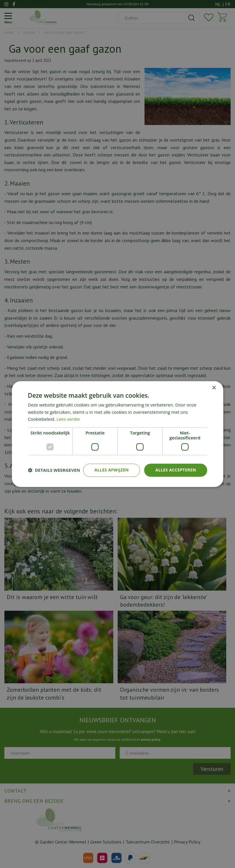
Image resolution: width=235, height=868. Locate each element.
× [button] (214, 388)
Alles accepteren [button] (176, 470)
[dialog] (117, 434)
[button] (54, 470)
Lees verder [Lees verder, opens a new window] (68, 419)
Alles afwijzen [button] (112, 470)
